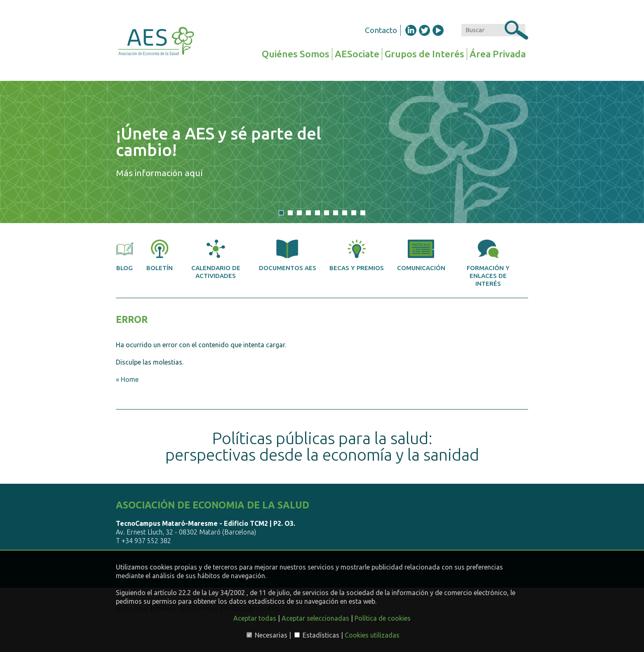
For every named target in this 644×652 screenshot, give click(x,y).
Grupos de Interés (424, 54)
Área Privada (498, 54)
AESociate (357, 54)
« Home (127, 379)
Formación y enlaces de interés (488, 263)
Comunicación (421, 255)
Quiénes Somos (296, 54)
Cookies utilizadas (372, 635)
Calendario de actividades (216, 259)
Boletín (160, 255)
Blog (125, 255)
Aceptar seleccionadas (315, 618)
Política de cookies (383, 618)
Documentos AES (288, 255)
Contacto (381, 30)
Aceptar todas (255, 618)
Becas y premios (357, 255)
